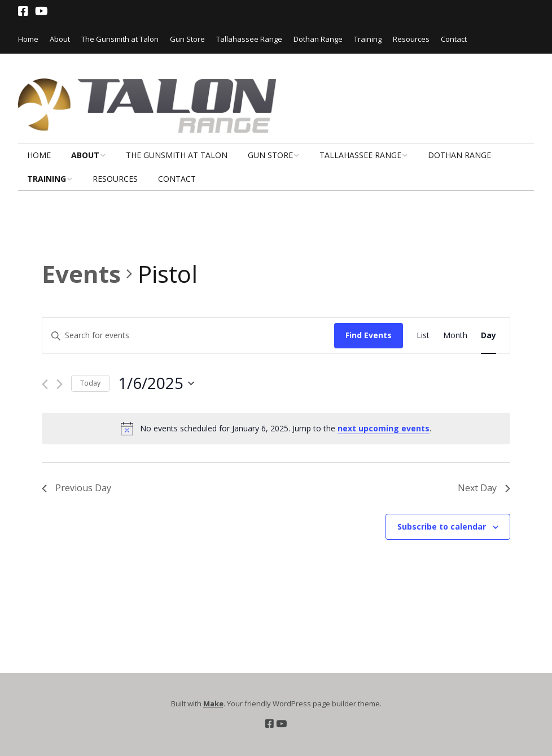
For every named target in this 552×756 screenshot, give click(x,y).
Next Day (484, 488)
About (60, 39)
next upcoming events (384, 428)
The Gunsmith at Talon (120, 39)
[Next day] (60, 384)
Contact (454, 39)
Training (368, 39)
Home (28, 39)
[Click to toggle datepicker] (156, 383)
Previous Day (76, 488)
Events (81, 274)
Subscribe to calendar (442, 526)
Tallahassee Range (249, 39)
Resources (411, 39)
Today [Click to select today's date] (90, 383)
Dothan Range (318, 39)
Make (213, 703)
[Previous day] (45, 384)
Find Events (369, 335)
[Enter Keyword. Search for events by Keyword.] (188, 336)
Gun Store (187, 39)
